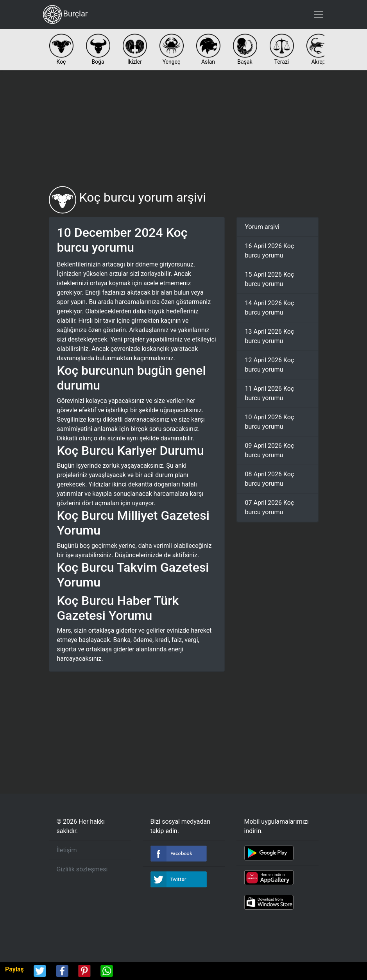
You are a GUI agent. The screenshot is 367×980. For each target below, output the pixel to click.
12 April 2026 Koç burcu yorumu (270, 365)
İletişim (67, 850)
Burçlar (65, 14)
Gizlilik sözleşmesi (82, 869)
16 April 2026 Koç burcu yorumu (270, 251)
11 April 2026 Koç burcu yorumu (270, 393)
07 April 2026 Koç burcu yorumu (270, 507)
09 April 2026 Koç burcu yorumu (270, 450)
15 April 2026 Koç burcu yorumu (270, 279)
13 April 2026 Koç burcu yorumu (270, 336)
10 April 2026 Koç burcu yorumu (270, 422)
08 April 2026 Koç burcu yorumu (270, 479)
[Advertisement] (184, 128)
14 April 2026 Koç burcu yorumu (270, 308)
